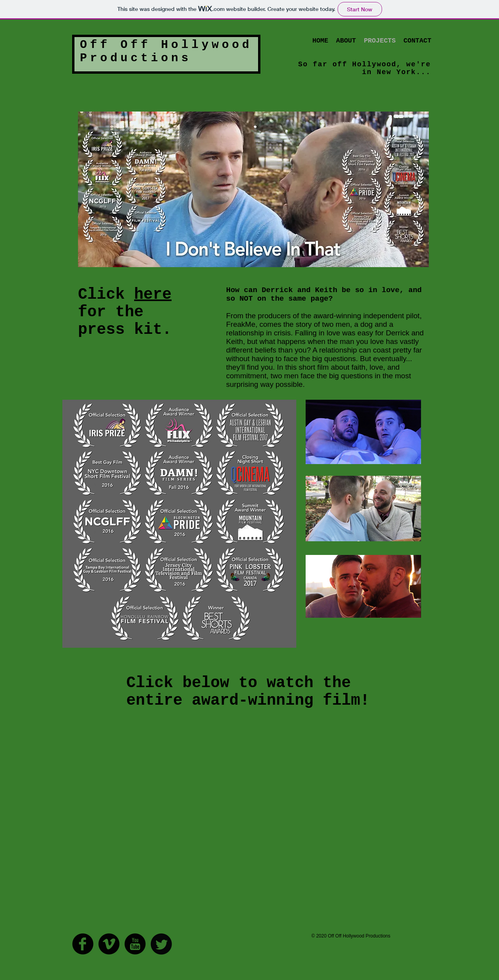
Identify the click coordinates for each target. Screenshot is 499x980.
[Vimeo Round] (109, 944)
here (153, 295)
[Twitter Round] (161, 944)
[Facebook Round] (83, 944)
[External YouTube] (245, 829)
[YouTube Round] (135, 944)
